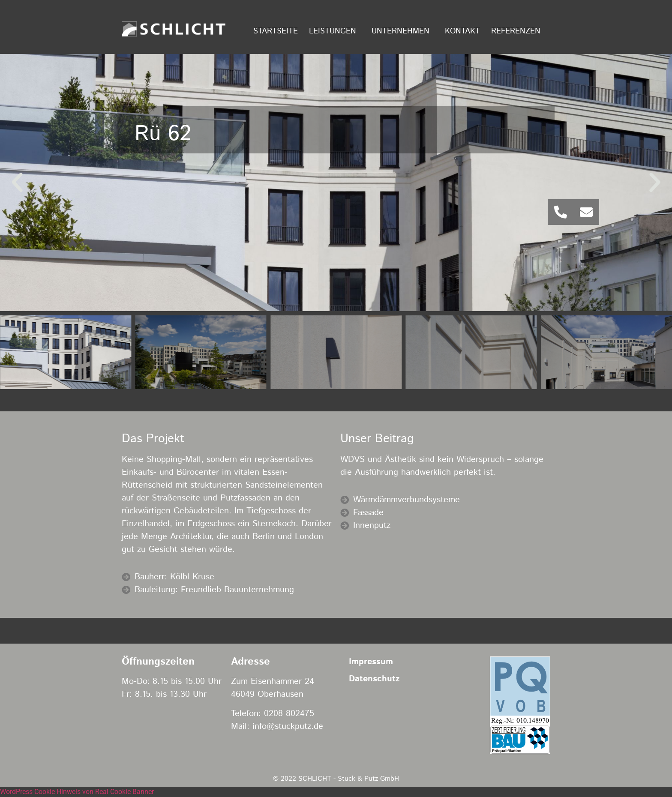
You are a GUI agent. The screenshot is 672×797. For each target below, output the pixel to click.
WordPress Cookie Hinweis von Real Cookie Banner (77, 792)
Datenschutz (374, 679)
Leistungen (335, 31)
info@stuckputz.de (288, 727)
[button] (17, 183)
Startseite (276, 31)
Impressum (371, 662)
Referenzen (518, 31)
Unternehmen (403, 31)
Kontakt (462, 31)
